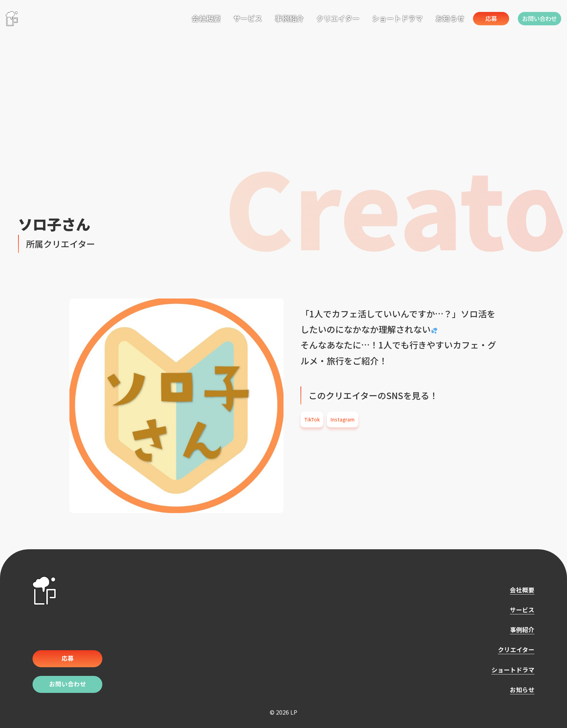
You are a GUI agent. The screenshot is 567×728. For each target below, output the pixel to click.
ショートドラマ (375, 18)
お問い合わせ (536, 18)
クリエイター (316, 18)
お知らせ (427, 18)
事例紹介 (267, 18)
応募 (476, 18)
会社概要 (184, 18)
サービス (225, 18)
